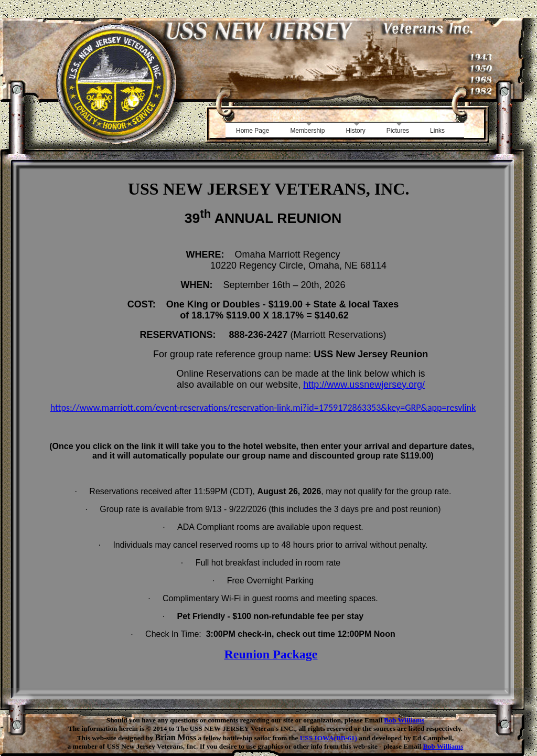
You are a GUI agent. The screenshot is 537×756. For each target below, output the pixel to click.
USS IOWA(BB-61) (329, 738)
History (355, 131)
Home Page (253, 131)
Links (437, 131)
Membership (307, 131)
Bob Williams (404, 720)
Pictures (398, 131)
